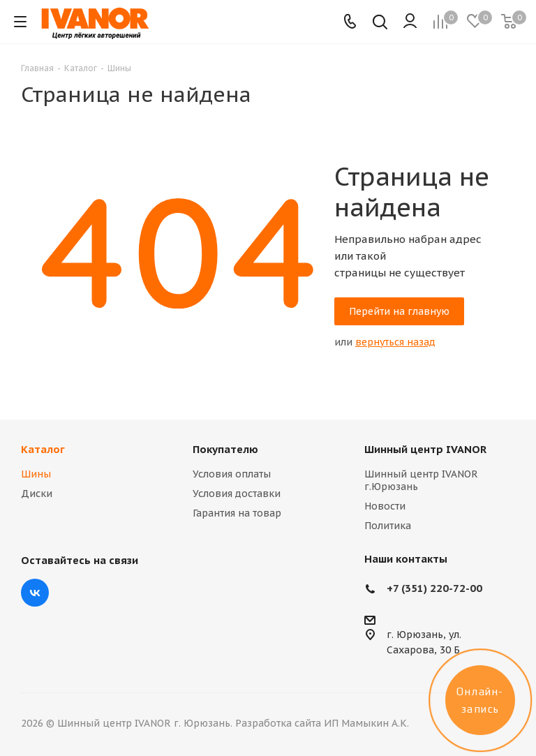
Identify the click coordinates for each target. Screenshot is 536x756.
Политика (388, 526)
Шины (36, 474)
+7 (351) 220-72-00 (434, 588)
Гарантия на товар (237, 513)
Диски (37, 494)
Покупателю (225, 449)
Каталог (43, 449)
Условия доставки (237, 494)
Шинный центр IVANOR (425, 449)
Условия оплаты (232, 474)
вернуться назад (395, 342)
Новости (385, 506)
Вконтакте (35, 593)
